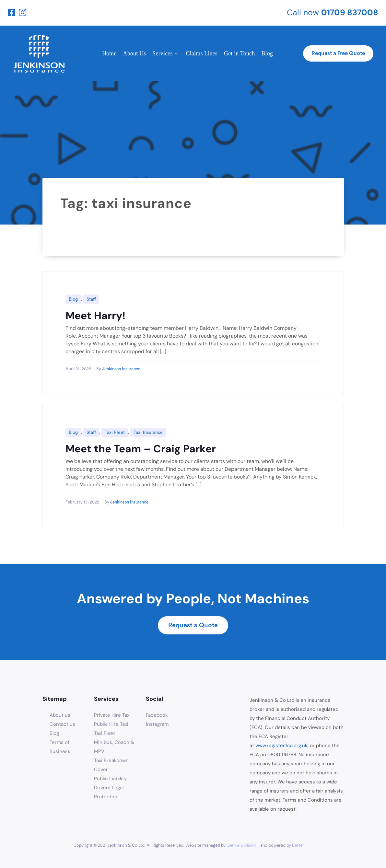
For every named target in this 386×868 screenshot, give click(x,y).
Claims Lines (202, 53)
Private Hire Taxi (112, 715)
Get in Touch (239, 53)
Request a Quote (193, 625)
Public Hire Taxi (111, 724)
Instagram (157, 724)
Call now (333, 12)
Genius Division (241, 845)
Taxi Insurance (148, 433)
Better (298, 845)
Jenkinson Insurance (121, 369)
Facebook (157, 715)
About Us (135, 53)
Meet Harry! (95, 316)
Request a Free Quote (338, 53)
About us (60, 715)
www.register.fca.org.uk (281, 746)
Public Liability (110, 779)
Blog (267, 53)
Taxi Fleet (115, 433)
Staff (91, 299)
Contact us (62, 724)
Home (109, 53)
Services (162, 53)
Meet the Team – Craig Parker (141, 449)
